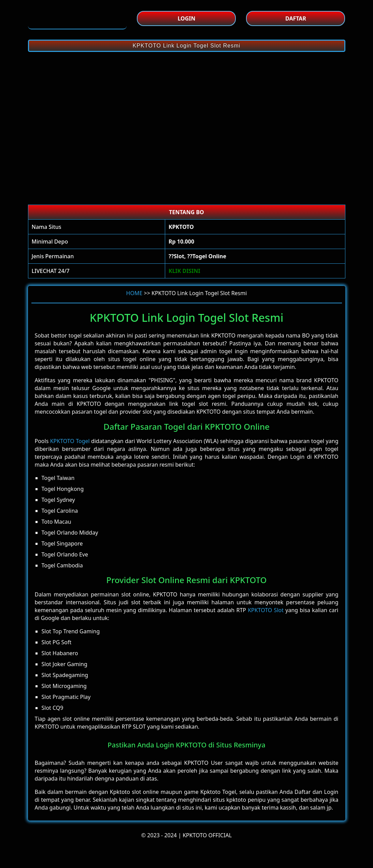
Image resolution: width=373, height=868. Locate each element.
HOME (134, 293)
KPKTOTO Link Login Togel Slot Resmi (187, 46)
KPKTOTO (223, 335)
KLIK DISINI (184, 271)
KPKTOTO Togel (70, 441)
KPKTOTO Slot (266, 610)
